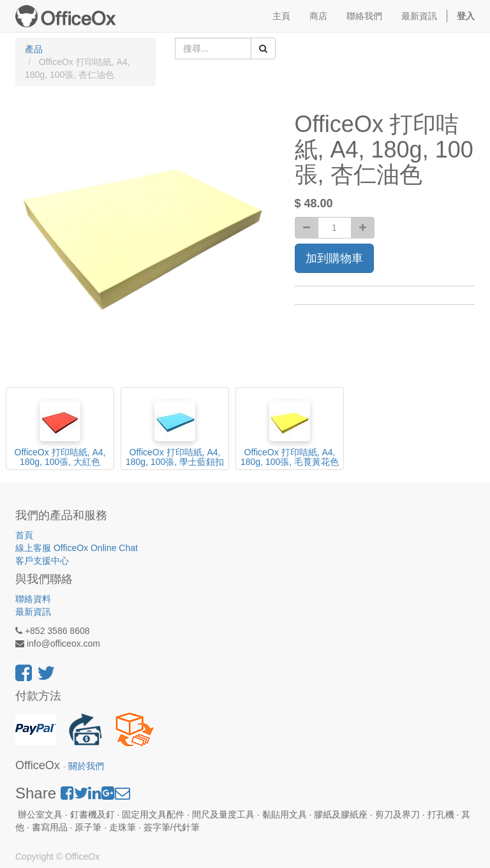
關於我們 (86, 766)
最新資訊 (33, 612)
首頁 (24, 535)
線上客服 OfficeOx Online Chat (77, 548)
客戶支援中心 (42, 561)
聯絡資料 (33, 599)
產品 (34, 49)
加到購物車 (334, 258)
